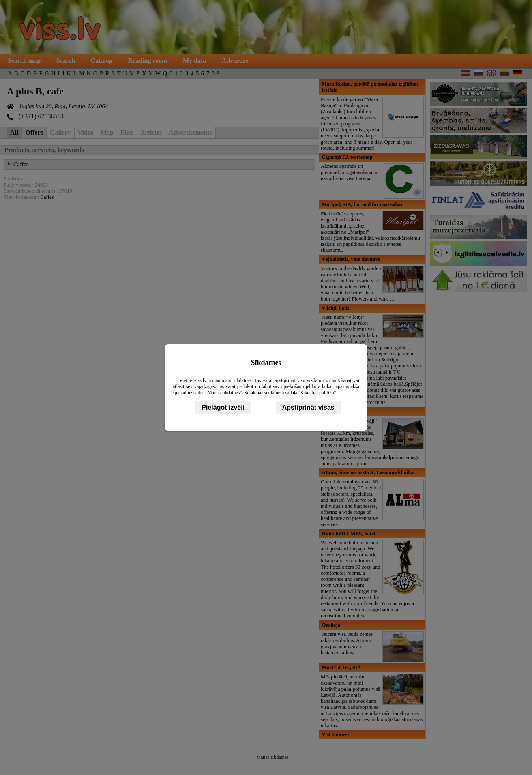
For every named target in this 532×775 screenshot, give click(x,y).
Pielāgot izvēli (223, 407)
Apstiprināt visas (308, 407)
